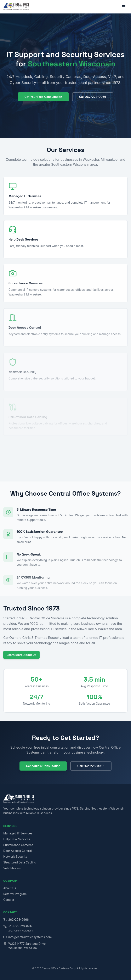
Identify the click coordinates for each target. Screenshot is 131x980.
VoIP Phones (12, 868)
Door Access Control (18, 851)
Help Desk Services (17, 839)
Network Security (15, 857)
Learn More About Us (21, 655)
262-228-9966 (16, 920)
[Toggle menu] (124, 7)
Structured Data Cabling (20, 862)
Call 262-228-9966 (93, 97)
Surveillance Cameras (18, 845)
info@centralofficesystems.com (27, 937)
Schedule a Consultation (43, 766)
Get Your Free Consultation (43, 97)
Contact (9, 900)
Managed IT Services (18, 833)
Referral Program (15, 894)
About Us (10, 888)
